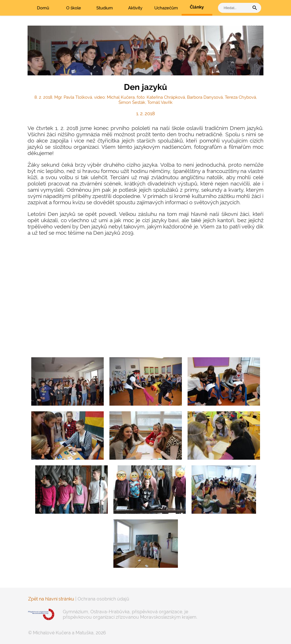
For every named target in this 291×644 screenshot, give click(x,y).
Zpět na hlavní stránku (51, 599)
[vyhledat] (235, 8)
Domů (43, 8)
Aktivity (135, 8)
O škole (74, 8)
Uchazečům (166, 8)
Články (197, 7)
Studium (105, 8)
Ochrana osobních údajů (103, 599)
